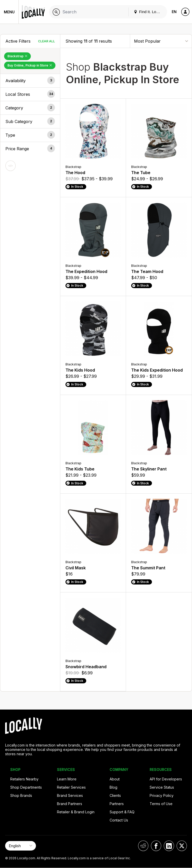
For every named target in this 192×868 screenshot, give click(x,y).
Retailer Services (71, 787)
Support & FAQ (122, 812)
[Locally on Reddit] (143, 846)
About (115, 779)
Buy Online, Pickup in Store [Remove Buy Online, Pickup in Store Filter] (30, 65)
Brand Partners (70, 804)
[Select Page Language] (21, 846)
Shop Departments (26, 787)
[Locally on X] (182, 846)
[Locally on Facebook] (156, 846)
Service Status (162, 787)
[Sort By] (161, 41)
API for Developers (166, 779)
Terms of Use (161, 804)
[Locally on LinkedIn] (169, 846)
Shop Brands (21, 795)
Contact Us (119, 820)
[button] (30, 81)
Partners (117, 804)
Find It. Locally (149, 12)
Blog (113, 787)
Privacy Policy (162, 795)
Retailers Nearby (24, 779)
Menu (9, 12)
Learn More (67, 779)
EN (174, 12)
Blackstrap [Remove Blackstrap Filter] (17, 56)
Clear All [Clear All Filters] (46, 41)
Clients (115, 795)
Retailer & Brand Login (76, 812)
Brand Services (70, 795)
